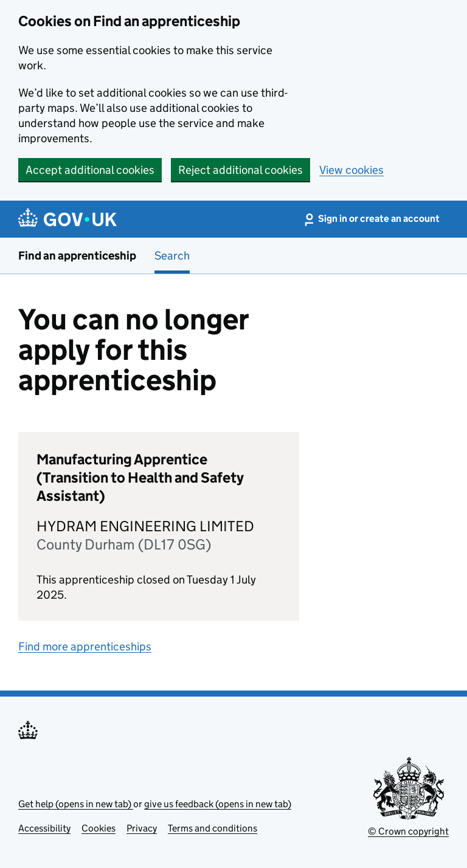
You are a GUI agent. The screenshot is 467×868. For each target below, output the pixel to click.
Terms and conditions (213, 828)
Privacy (142, 828)
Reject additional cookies (240, 170)
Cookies (99, 828)
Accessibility (44, 828)
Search (172, 256)
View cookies (351, 170)
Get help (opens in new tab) (76, 804)
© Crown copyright (408, 831)
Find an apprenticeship (77, 256)
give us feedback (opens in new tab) (218, 804)
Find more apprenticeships (85, 646)
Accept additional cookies (90, 170)
